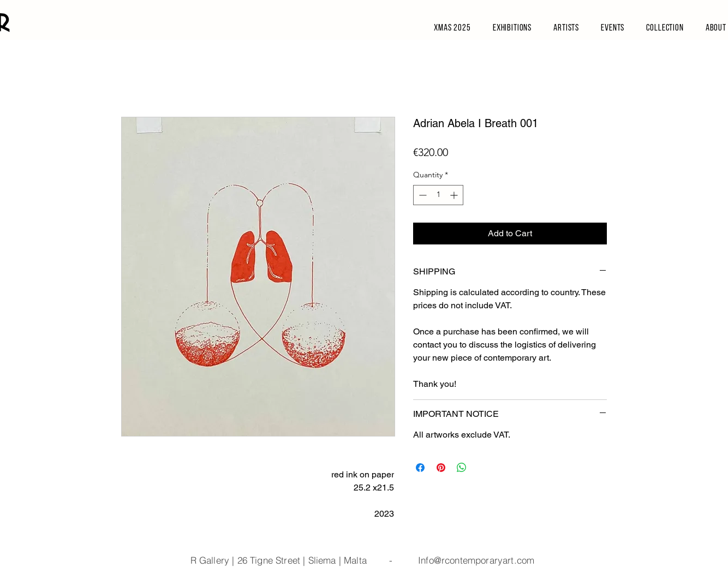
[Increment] (455, 195)
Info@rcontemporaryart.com (476, 560)
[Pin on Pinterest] (441, 468)
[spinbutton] (438, 195)
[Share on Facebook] (420, 468)
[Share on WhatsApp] (462, 468)
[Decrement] (422, 195)
